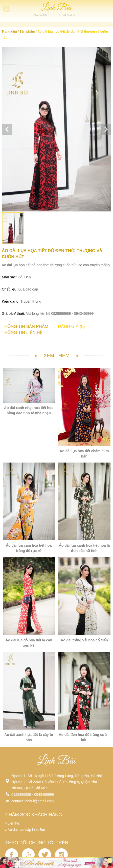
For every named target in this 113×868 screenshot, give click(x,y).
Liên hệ (13, 823)
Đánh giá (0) (71, 327)
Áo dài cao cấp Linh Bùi (26, 830)
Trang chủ (9, 32)
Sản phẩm (27, 32)
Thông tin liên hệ (22, 333)
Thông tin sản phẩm (25, 327)
